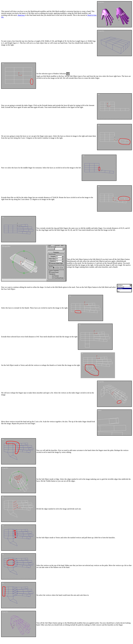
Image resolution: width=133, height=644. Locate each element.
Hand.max (21, 15)
